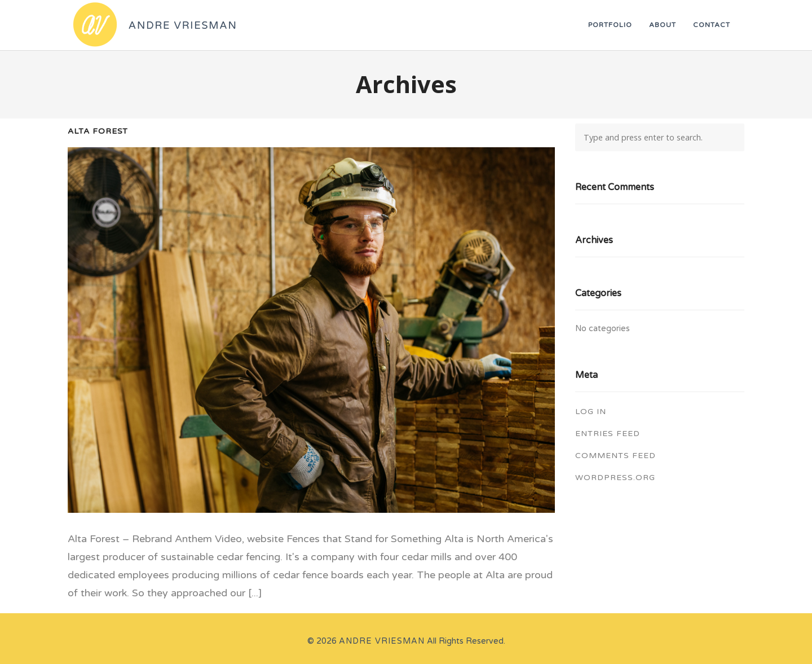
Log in (591, 412)
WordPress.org (615, 478)
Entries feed (608, 434)
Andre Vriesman (382, 641)
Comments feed (615, 456)
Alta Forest (98, 131)
